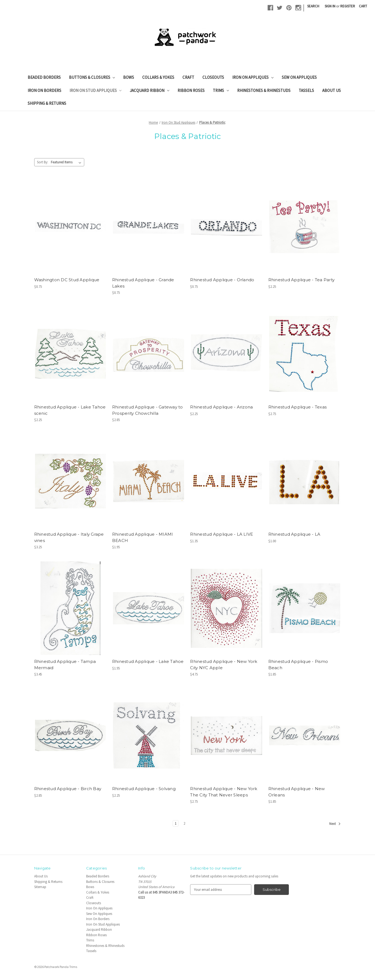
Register (348, 6)
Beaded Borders (44, 77)
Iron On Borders (44, 90)
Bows (129, 77)
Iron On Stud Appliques (96, 90)
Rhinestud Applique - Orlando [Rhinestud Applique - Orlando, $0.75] (222, 280)
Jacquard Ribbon (149, 90)
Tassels (306, 90)
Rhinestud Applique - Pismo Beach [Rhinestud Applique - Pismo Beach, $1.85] (298, 665)
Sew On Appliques (299, 77)
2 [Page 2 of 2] (184, 823)
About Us (332, 90)
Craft (188, 77)
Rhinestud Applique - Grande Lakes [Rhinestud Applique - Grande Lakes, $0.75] (143, 283)
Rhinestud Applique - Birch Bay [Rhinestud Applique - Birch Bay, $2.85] (68, 789)
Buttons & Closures (92, 77)
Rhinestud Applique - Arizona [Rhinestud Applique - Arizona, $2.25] (221, 407)
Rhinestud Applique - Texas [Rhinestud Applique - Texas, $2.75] (298, 407)
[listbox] (67, 162)
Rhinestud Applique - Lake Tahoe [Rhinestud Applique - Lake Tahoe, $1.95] (148, 661)
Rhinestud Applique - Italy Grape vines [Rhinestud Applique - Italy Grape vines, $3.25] (69, 537)
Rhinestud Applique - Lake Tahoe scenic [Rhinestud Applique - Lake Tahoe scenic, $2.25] (70, 410)
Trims (221, 90)
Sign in (330, 6)
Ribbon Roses (191, 90)
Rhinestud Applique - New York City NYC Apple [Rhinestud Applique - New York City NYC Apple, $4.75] (224, 665)
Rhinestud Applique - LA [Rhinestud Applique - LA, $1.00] (294, 534)
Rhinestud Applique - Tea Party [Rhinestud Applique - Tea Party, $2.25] (302, 280)
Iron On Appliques (253, 77)
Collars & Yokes (158, 77)
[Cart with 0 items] (363, 6)
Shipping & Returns (47, 103)
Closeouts (213, 77)
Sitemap (40, 887)
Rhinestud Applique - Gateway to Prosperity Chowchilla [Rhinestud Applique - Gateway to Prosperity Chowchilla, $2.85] (148, 410)
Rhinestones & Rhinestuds (264, 90)
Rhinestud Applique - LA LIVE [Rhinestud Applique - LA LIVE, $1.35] (222, 534)
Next (335, 824)
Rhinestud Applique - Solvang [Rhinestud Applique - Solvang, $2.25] (144, 789)
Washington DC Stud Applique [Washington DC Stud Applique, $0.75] (67, 280)
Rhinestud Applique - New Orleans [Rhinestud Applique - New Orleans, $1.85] (297, 792)
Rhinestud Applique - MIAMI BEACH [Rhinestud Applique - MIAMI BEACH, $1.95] (143, 537)
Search (313, 6)
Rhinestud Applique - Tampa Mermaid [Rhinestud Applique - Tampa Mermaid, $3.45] (65, 665)
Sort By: (43, 162)
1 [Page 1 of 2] (176, 823)
